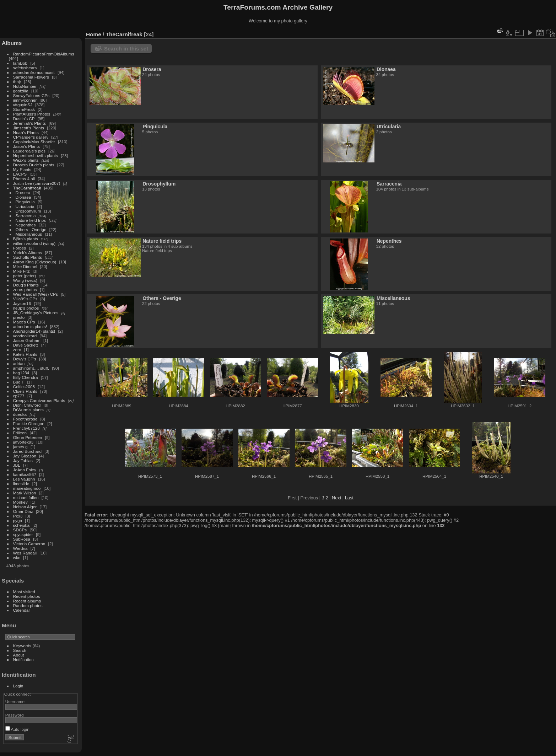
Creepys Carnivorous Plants (39, 400)
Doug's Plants (26, 285)
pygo (18, 521)
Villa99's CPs (25, 299)
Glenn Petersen (28, 437)
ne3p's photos (26, 308)
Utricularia (25, 206)
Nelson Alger (25, 507)
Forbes (20, 248)
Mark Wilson (25, 493)
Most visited (24, 592)
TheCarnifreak (27, 188)
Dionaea (23, 197)
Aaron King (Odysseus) (35, 262)
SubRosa (22, 539)
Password (15, 715)
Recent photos (27, 596)
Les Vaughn (24, 479)
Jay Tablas (23, 460)
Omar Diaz (23, 511)
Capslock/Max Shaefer (34, 142)
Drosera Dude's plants (34, 165)
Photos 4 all (24, 179)
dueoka (20, 414)
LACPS (20, 174)
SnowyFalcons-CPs (31, 95)
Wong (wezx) (25, 280)
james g (20, 447)
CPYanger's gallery (31, 137)
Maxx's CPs (24, 322)
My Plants (22, 169)
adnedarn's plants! (30, 326)
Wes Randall (25, 553)
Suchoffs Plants (28, 257)
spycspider (23, 534)
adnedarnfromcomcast (34, 72)
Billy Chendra (26, 377)
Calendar (22, 610)
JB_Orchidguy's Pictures (36, 313)
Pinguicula (25, 202)
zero (17, 350)
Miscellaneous (29, 234)
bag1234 (21, 373)
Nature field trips (31, 220)
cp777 (19, 396)
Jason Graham (27, 340)
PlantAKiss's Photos (32, 114)
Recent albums (27, 601)
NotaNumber (25, 86)
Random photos (28, 605)
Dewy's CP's (25, 359)
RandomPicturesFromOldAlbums (44, 54)
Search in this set (126, 49)
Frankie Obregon (29, 423)
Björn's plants (26, 239)
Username (15, 701)
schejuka (21, 525)
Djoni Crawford (27, 405)
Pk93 (18, 516)
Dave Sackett (26, 345)
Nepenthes (26, 225)
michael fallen (26, 497)
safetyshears (25, 68)
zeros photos (25, 289)
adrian (19, 363)
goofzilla (21, 91)
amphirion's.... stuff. (31, 368)
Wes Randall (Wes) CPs (36, 294)
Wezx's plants (26, 160)
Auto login (17, 729)
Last (349, 498)
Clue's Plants (25, 391)
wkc (17, 557)
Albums (12, 43)
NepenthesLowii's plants (36, 156)
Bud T (19, 382)
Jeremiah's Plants (30, 123)
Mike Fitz (21, 271)
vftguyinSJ (23, 105)
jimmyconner (25, 100)
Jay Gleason (25, 456)
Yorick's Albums (28, 253)
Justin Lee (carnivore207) (37, 183)
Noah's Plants (26, 132)
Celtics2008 (24, 387)
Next (336, 498)
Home (94, 34)
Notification (23, 660)
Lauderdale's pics (29, 151)
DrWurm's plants (28, 410)
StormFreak (24, 109)
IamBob (20, 63)
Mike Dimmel (25, 266)
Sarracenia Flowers (31, 77)
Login (18, 686)
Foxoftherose (25, 419)
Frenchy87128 (26, 428)
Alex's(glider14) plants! (34, 331)
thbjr (17, 82)
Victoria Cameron (29, 544)
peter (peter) (25, 276)
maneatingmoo (27, 488)
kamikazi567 (25, 474)
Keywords (22, 646)
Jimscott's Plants (29, 128)
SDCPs (20, 530)
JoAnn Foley (25, 470)
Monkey (20, 502)
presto (19, 317)
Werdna (20, 548)
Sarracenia (26, 216)
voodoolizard (25, 336)
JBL (17, 465)
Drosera (23, 192)
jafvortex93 (23, 442)
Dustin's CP (24, 119)
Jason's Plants (27, 146)
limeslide (21, 484)
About (19, 655)
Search (20, 650)
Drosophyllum (28, 211)
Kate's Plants (25, 354)
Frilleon (20, 433)
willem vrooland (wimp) (34, 243)
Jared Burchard (27, 451)
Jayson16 (22, 303)
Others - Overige (31, 229)
